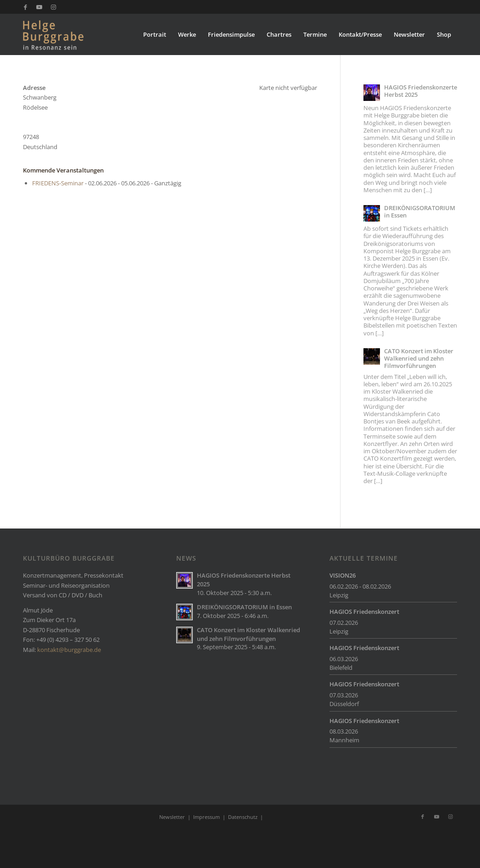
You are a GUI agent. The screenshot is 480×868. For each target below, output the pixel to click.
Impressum (207, 817)
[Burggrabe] (67, 34)
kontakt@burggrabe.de (69, 650)
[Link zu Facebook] (25, 7)
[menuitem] (155, 34)
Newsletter (172, 817)
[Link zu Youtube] (39, 7)
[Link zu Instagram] (53, 7)
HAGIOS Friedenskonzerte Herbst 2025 (421, 91)
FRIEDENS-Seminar (58, 183)
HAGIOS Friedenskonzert (364, 612)
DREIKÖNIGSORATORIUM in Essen (420, 211)
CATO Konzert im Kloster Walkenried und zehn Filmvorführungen (419, 359)
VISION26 (343, 575)
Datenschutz (243, 817)
